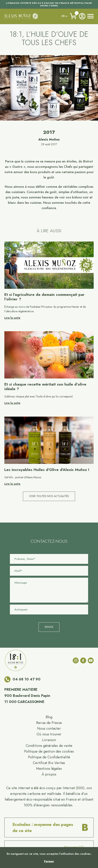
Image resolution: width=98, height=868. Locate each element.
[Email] (49, 571)
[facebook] (83, 660)
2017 (49, 132)
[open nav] (90, 16)
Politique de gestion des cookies (49, 751)
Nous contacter (49, 728)
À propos (49, 774)
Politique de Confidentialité (49, 757)
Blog (49, 717)
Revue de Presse (49, 723)
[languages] (64, 16)
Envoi (49, 627)
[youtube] (91, 660)
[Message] (49, 590)
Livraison (49, 740)
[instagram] (76, 660)
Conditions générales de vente (49, 746)
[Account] (82, 16)
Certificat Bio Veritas (49, 763)
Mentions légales (49, 769)
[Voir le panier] (73, 16)
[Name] (49, 559)
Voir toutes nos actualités (49, 496)
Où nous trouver (49, 734)
